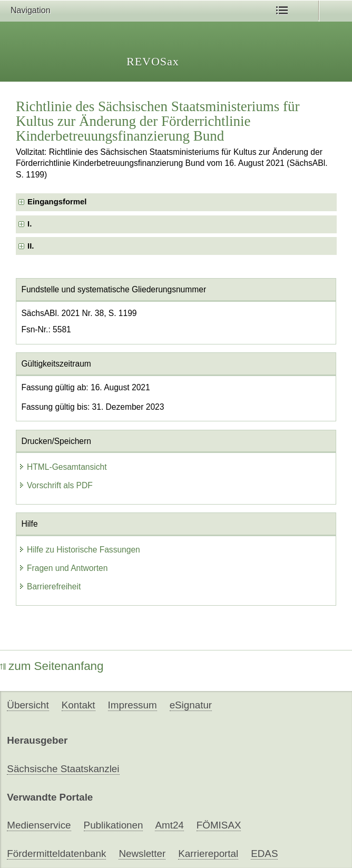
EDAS (264, 854)
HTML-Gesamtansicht (63, 467)
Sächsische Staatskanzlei (63, 769)
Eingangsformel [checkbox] (57, 202)
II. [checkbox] (31, 246)
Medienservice (39, 825)
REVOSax (153, 61)
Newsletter (142, 854)
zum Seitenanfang (52, 666)
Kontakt (79, 705)
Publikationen (114, 825)
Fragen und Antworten (63, 568)
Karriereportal (208, 854)
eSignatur (191, 705)
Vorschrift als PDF (56, 485)
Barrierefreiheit (50, 586)
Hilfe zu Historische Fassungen (79, 550)
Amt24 (169, 825)
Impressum (133, 705)
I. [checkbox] (30, 224)
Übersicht (28, 705)
